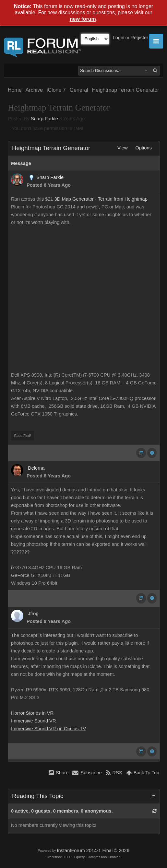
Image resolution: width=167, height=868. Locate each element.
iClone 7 (56, 90)
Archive (34, 90)
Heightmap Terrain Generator (126, 90)
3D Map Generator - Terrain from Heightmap (101, 199)
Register (139, 38)
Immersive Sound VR (33, 721)
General (79, 90)
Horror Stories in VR (32, 713)
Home (15, 90)
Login (119, 38)
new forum (83, 19)
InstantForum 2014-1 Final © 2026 (93, 850)
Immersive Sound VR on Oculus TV (48, 729)
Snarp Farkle (44, 119)
